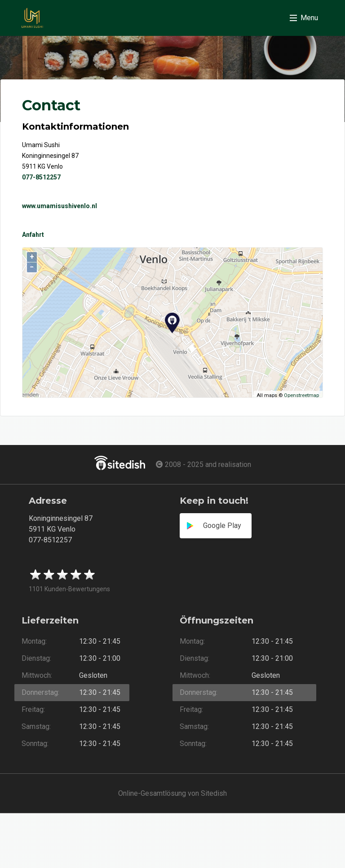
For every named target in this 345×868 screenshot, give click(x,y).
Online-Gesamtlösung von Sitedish (172, 793)
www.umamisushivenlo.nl (60, 206)
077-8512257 (41, 177)
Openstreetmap (301, 395)
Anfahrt (33, 235)
